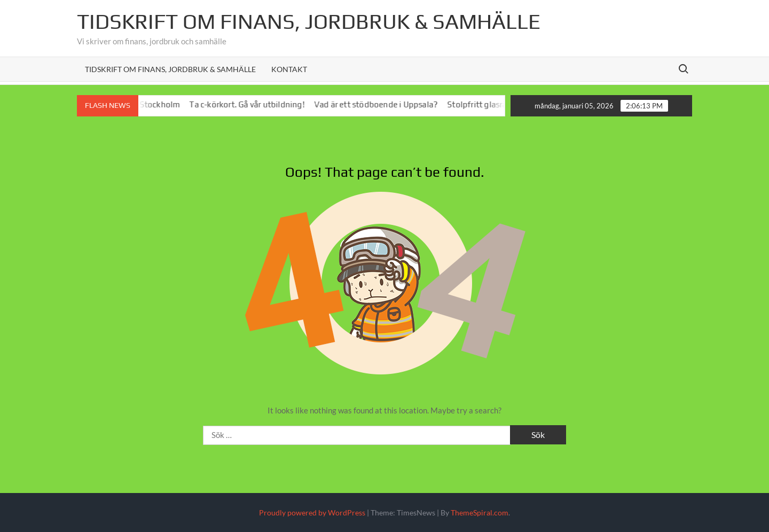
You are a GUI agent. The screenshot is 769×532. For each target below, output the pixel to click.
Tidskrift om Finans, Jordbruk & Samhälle (170, 69)
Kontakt (289, 69)
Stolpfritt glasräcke (488, 104)
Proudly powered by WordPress (312, 513)
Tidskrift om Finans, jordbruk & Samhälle (309, 21)
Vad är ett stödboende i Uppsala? (380, 104)
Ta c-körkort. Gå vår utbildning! (251, 104)
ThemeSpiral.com (480, 513)
